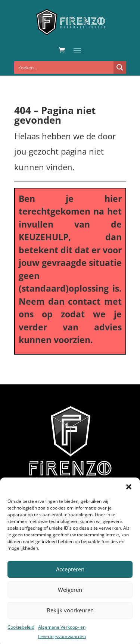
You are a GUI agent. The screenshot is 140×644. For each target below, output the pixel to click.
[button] (129, 492)
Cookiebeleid (21, 632)
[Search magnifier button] (120, 67)
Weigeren (70, 595)
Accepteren (70, 575)
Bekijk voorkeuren (70, 616)
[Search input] (64, 67)
